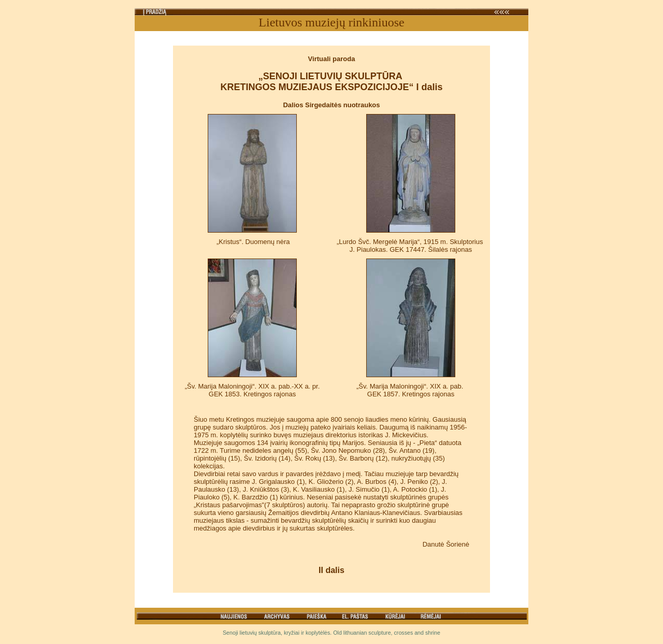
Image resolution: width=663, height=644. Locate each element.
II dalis (331, 570)
